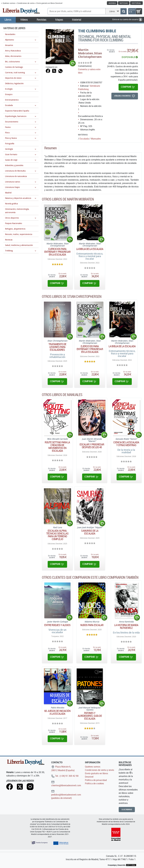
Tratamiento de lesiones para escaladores (57, 347)
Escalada (84, 139)
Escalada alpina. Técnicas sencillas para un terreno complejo (57, 535)
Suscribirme (127, 810)
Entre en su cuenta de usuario (127, 19)
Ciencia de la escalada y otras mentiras (126, 444)
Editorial (136, 3)
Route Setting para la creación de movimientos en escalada (57, 447)
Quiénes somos (9, 3)
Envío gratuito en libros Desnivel (49, 3)
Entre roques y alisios (57, 625)
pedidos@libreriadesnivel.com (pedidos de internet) (66, 795)
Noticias (124, 3)
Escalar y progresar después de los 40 (92, 446)
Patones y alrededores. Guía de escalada (90, 716)
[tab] (50, 149)
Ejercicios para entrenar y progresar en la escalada (57, 252)
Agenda (112, 3)
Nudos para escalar (92, 625)
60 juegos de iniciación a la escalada (57, 712)
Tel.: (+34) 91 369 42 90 (65, 776)
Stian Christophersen (90, 55)
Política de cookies (94, 783)
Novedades (10, 34)
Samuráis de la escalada (90, 532)
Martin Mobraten (86, 51)
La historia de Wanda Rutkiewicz (126, 626)
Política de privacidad (96, 780)
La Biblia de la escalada (90, 249)
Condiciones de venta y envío (99, 770)
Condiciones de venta (26, 3)
